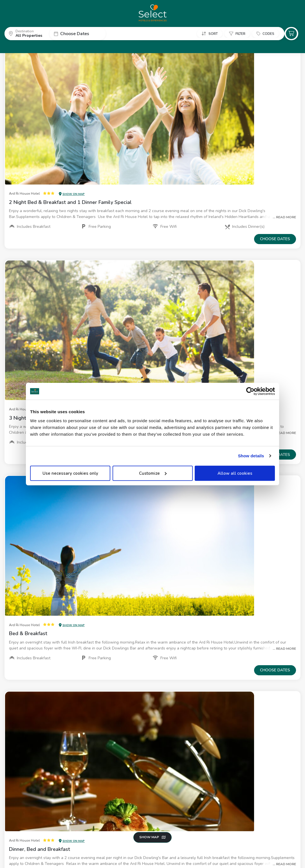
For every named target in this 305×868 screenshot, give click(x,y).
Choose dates (275, 103)
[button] (27, 33)
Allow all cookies (235, 473)
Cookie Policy (75, 854)
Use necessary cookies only (70, 473)
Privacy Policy (42, 854)
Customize (153, 473)
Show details (251, 456)
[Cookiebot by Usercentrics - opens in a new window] (250, 391)
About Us (13, 854)
